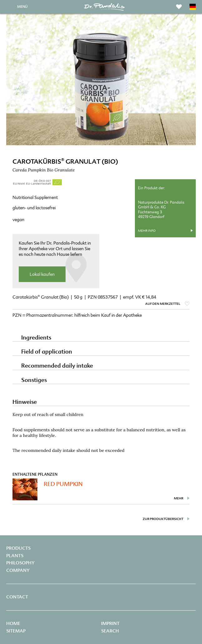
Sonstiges (34, 380)
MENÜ (22, 7)
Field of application (47, 352)
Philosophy (20, 563)
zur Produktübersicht (163, 519)
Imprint (110, 623)
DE (193, 7)
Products (18, 548)
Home (13, 623)
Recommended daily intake (57, 366)
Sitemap (16, 631)
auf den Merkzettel (163, 304)
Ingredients (36, 337)
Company (18, 570)
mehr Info (147, 231)
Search (110, 631)
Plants (15, 556)
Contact (17, 597)
